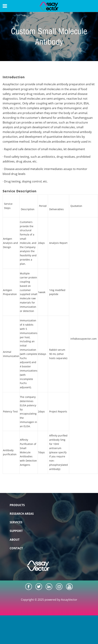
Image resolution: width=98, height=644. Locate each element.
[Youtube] (69, 587)
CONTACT (16, 548)
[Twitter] (39, 587)
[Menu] (5, 6)
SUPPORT (16, 531)
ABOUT (15, 540)
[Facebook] (29, 587)
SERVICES (16, 522)
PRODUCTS (17, 505)
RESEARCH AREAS (22, 514)
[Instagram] (59, 587)
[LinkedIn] (49, 587)
